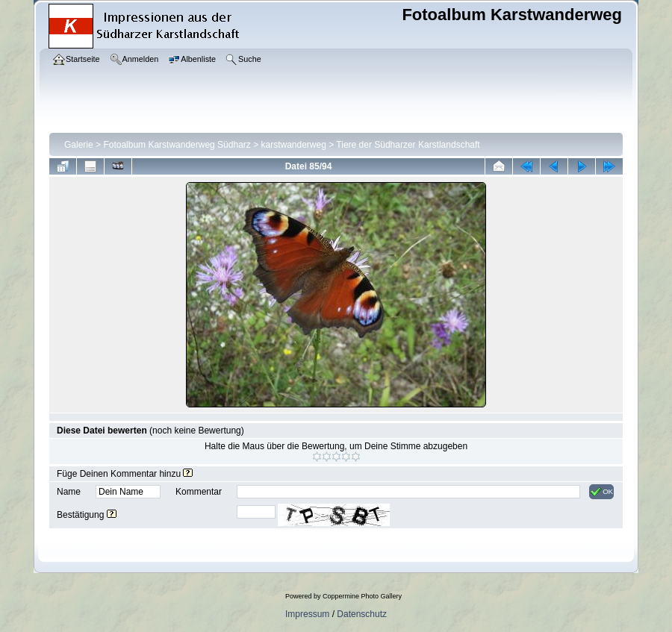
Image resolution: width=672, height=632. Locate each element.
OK (601, 492)
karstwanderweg (294, 145)
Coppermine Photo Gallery (362, 596)
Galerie (79, 145)
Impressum (307, 614)
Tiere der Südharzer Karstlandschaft (408, 145)
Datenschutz (362, 614)
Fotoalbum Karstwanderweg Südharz (177, 145)
